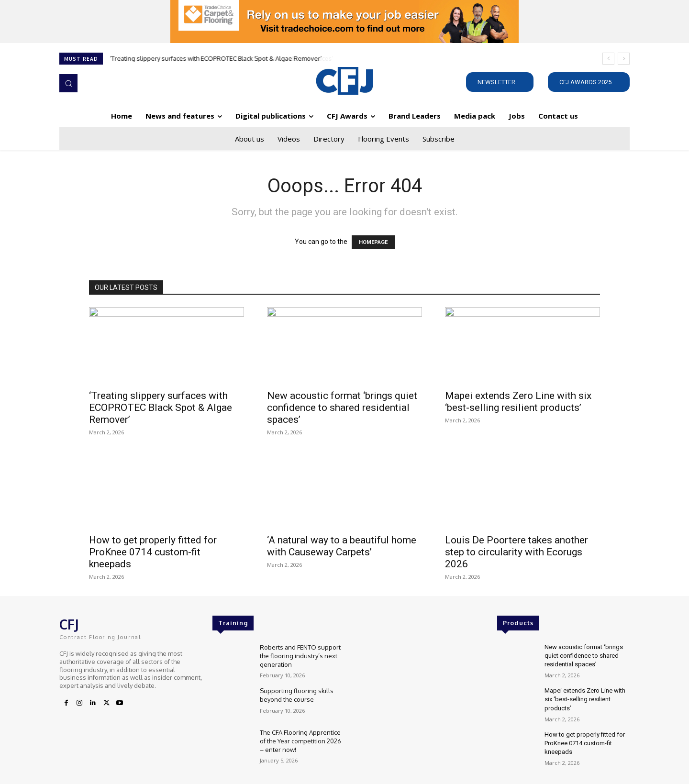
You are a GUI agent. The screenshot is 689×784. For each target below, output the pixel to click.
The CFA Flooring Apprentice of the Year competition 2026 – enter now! (300, 741)
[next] (624, 59)
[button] (68, 83)
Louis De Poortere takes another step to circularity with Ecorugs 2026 (517, 552)
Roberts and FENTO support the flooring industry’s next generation (300, 656)
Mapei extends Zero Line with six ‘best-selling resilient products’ (518, 402)
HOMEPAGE (373, 242)
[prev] (608, 59)
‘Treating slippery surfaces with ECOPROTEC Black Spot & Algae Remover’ (216, 58)
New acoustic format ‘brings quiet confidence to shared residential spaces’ (342, 408)
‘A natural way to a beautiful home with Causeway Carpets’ (342, 546)
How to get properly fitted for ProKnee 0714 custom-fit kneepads (153, 552)
